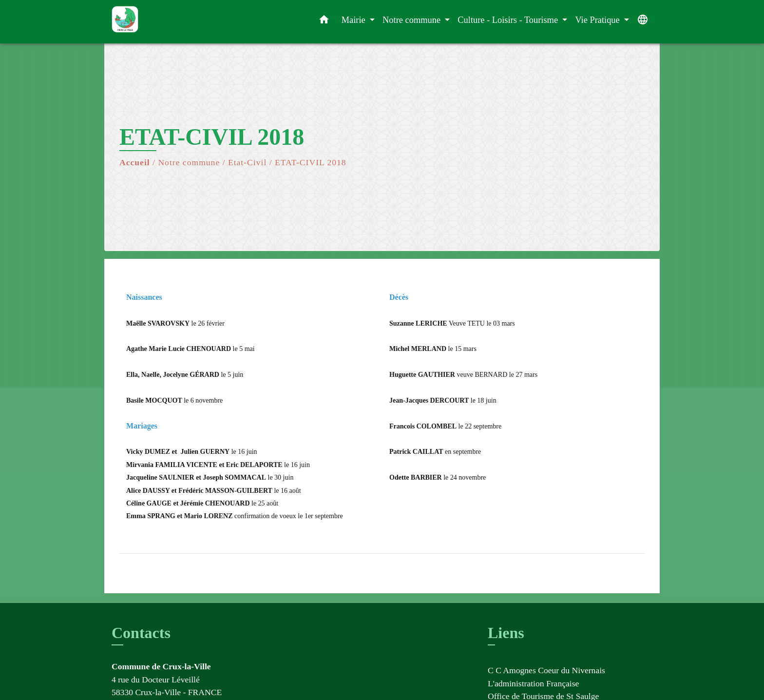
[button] (324, 22)
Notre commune (189, 162)
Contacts (141, 633)
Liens (506, 633)
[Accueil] (172, 22)
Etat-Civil (247, 162)
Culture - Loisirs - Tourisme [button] (509, 20)
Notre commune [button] (413, 20)
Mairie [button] (355, 20)
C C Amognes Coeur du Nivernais (546, 670)
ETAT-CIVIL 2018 (311, 162)
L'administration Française (533, 683)
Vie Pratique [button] (598, 20)
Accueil (135, 162)
